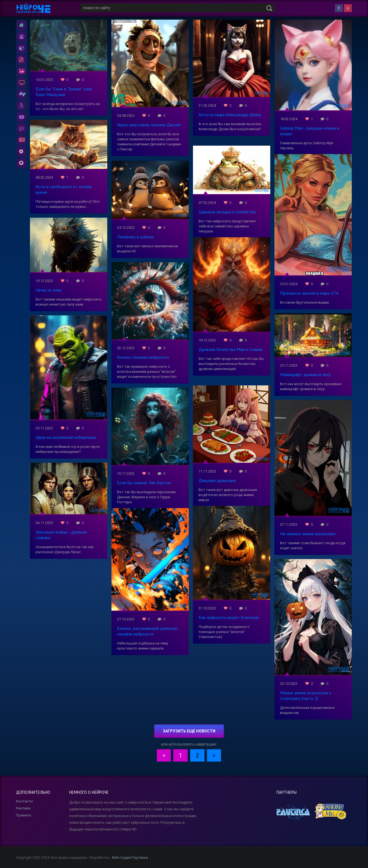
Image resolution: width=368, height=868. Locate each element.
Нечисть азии (48, 290)
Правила (24, 815)
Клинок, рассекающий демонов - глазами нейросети (148, 631)
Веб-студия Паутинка (130, 857)
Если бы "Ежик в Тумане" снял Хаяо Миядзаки (64, 92)
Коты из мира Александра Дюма (230, 115)
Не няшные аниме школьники (308, 534)
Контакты (25, 801)
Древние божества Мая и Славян (230, 349)
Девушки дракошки (217, 480)
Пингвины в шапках (136, 237)
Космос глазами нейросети (143, 357)
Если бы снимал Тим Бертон (144, 483)
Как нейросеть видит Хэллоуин (229, 617)
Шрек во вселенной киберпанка (66, 437)
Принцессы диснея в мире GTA (309, 293)
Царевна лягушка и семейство (227, 212)
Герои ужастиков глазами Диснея (149, 125)
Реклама (23, 808)
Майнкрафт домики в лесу (305, 374)
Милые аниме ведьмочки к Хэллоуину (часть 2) (306, 695)
